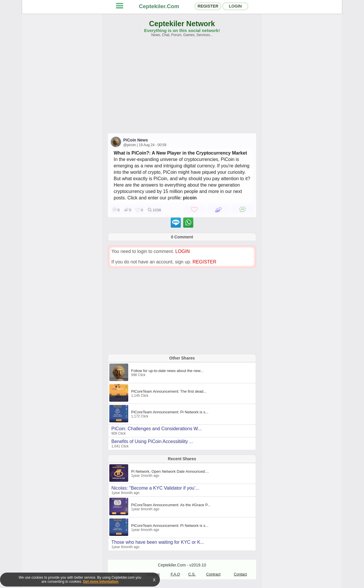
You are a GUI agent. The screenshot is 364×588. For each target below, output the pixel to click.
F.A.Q (175, 574)
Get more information (101, 582)
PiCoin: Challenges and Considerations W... (156, 429)
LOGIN (235, 6)
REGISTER (208, 6)
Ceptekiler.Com (159, 6)
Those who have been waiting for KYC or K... (158, 542)
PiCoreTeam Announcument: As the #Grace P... (171, 505)
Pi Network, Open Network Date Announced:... (170, 471)
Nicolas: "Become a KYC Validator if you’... (155, 488)
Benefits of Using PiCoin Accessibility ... (152, 441)
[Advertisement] (182, 88)
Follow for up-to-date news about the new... (167, 371)
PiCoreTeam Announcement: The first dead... (169, 391)
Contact (240, 574)
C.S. (192, 574)
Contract (213, 574)
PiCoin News (136, 140)
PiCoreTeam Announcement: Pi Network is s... (170, 412)
